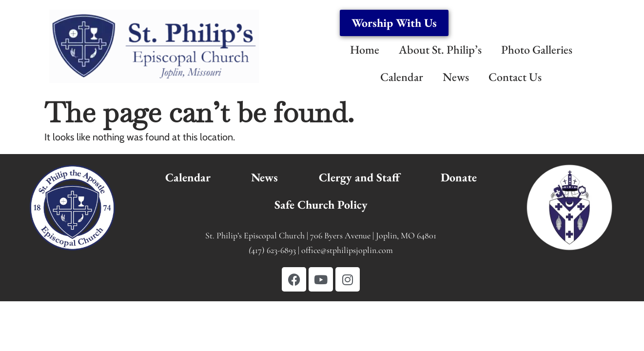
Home (365, 49)
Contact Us (515, 77)
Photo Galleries (537, 49)
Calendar (402, 77)
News (456, 77)
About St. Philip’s (440, 49)
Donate (459, 177)
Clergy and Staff (359, 177)
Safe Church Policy (321, 205)
